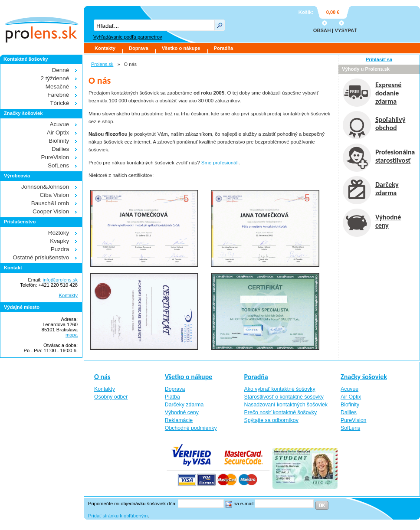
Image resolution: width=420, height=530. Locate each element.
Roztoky (59, 233)
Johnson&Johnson (45, 187)
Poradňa (224, 48)
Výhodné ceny (182, 412)
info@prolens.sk (60, 280)
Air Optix (58, 132)
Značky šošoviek (364, 377)
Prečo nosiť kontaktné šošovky (281, 412)
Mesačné (57, 87)
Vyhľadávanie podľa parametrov (128, 37)
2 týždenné (55, 78)
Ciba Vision (55, 195)
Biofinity (59, 141)
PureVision (55, 157)
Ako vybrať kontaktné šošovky (280, 389)
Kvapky (59, 241)
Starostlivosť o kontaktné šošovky (284, 397)
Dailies (60, 149)
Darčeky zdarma (184, 405)
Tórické (59, 103)
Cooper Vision (51, 211)
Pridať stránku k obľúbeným (118, 516)
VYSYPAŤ (346, 30)
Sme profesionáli (220, 163)
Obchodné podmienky (191, 428)
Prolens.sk (102, 64)
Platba (172, 397)
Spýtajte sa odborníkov (271, 420)
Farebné (58, 95)
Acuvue (59, 124)
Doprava (139, 48)
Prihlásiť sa (379, 59)
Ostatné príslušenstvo (41, 257)
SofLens (58, 165)
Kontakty (105, 48)
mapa (72, 335)
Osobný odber (111, 397)
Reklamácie (179, 420)
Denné (61, 70)
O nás (102, 377)
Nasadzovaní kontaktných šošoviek (286, 405)
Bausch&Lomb (50, 203)
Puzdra (60, 249)
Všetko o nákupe (181, 48)
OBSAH (322, 30)
